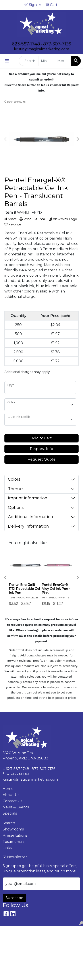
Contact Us (12, 801)
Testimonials (14, 842)
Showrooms (13, 829)
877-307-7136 (57, 44)
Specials (10, 813)
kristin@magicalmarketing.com (41, 49)
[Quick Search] (29, 61)
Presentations (15, 835)
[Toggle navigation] (7, 61)
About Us (11, 795)
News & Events (16, 807)
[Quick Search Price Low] (47, 61)
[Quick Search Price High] (63, 61)
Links (7, 848)
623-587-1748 (26, 44)
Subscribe (14, 898)
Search (9, 823)
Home (8, 789)
